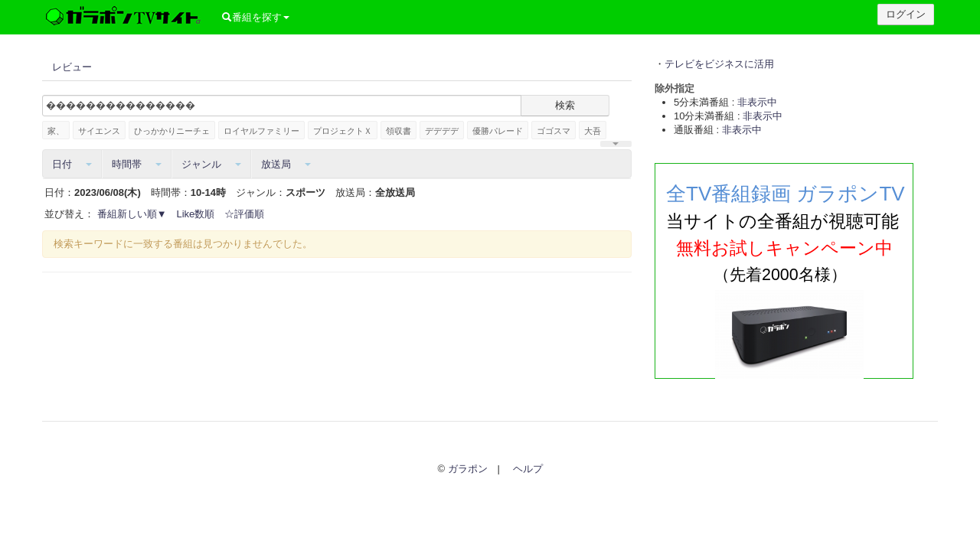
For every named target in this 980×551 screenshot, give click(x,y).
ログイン (906, 14)
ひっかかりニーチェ (172, 131)
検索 (565, 105)
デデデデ (442, 131)
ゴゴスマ (554, 131)
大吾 (593, 131)
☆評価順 (244, 214)
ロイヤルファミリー (261, 131)
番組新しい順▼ (132, 214)
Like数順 (196, 214)
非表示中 (757, 102)
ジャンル (211, 164)
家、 (56, 131)
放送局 (286, 164)
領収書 (399, 131)
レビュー (72, 67)
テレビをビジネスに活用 (719, 64)
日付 (72, 164)
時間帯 (137, 164)
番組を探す (255, 17)
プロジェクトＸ (343, 131)
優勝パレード (498, 131)
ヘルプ (528, 469)
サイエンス (99, 131)
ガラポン (468, 469)
